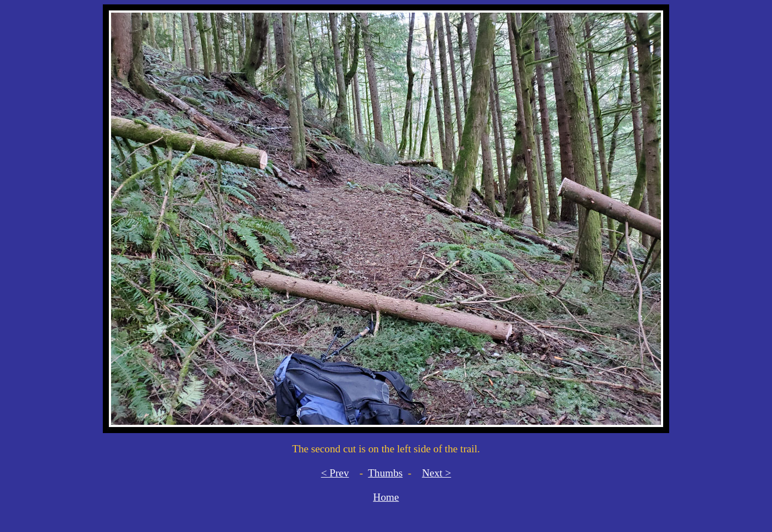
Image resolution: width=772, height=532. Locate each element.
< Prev (335, 473)
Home (386, 497)
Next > (436, 473)
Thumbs (385, 473)
